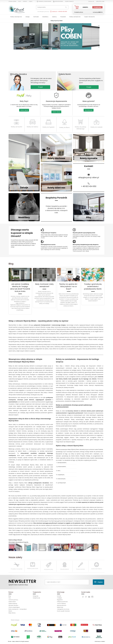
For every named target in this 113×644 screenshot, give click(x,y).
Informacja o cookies (100, 641)
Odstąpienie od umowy (63, 609)
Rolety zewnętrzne (75, 17)
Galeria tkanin (12, 602)
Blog (20, 1)
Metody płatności (62, 605)
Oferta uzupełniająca (14, 607)
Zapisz (98, 582)
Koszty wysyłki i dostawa (63, 611)
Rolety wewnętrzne (16, 17)
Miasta (10, 611)
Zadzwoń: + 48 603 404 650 (59, 12)
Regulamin (60, 600)
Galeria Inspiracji (13, 604)
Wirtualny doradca (13, 605)
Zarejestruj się (36, 598)
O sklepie (59, 598)
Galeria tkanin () (69, 1)
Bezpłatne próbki (58, 1)
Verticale (36, 17)
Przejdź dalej (97, 7)
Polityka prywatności (62, 602)
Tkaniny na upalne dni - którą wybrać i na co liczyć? (69, 286)
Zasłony (54, 17)
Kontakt (25, 1)
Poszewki (63, 17)
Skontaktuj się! (89, 110)
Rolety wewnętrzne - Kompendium (18, 609)
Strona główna (12, 1)
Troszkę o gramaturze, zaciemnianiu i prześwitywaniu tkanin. (93, 286)
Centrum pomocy (13, 600)
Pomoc (31, 1)
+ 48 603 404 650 (89, 186)
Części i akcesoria (89, 17)
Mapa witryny (12, 613)
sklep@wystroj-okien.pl (89, 178)
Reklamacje (60, 607)
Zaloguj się (36, 596)
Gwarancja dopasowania (44, 1)
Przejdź (40, 87)
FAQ (10, 598)
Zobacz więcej (24, 110)
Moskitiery (45, 17)
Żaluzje (28, 17)
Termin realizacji (61, 604)
